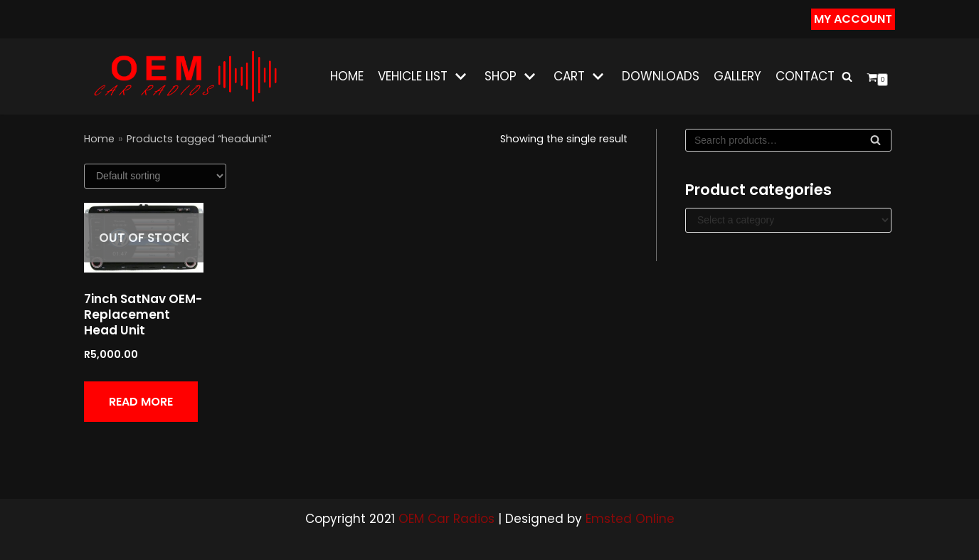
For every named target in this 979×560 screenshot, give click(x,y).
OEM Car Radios (446, 519)
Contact (805, 76)
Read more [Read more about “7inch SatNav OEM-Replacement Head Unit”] (141, 402)
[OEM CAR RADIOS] (185, 76)
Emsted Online (630, 519)
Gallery (737, 76)
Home (347, 76)
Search (875, 143)
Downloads (661, 76)
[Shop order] (155, 176)
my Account (853, 19)
